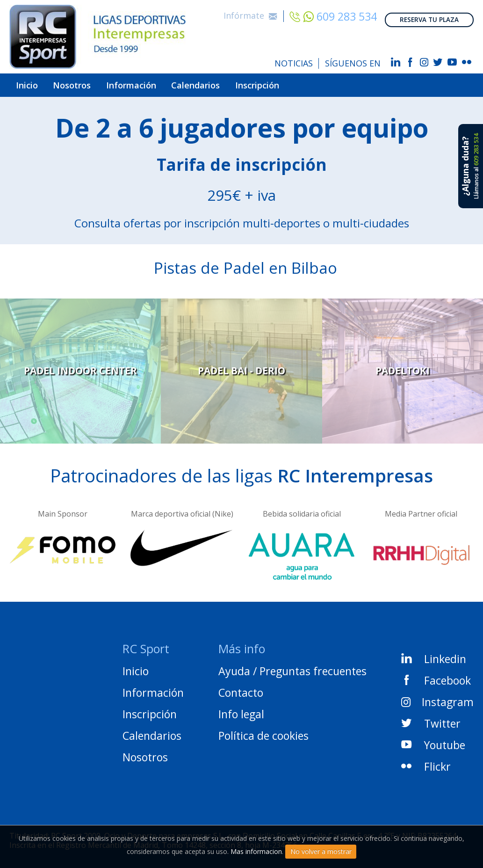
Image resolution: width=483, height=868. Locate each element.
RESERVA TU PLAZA (429, 13)
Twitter (431, 718)
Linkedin (434, 654)
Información (156, 83)
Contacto (241, 688)
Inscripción (306, 83)
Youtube (433, 740)
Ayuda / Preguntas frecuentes (292, 666)
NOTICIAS (294, 63)
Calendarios (233, 83)
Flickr (426, 761)
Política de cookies (263, 731)
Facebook (436, 675)
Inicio (31, 83)
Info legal (241, 709)
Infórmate (250, 12)
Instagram (437, 697)
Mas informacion (256, 851)
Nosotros (86, 83)
